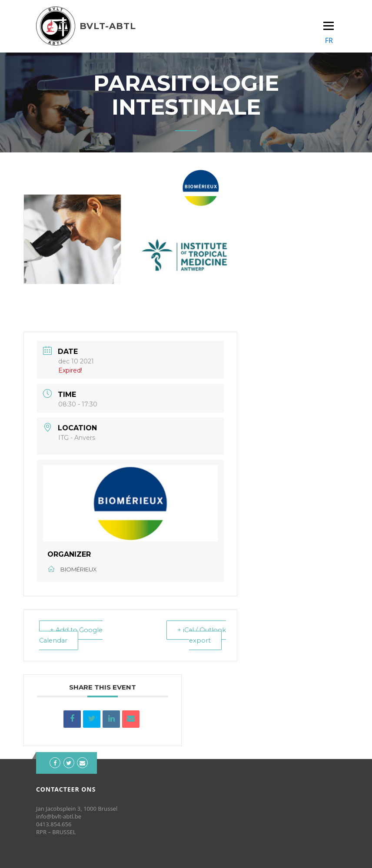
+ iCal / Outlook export (201, 635)
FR (329, 40)
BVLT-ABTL (108, 26)
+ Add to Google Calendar (72, 635)
